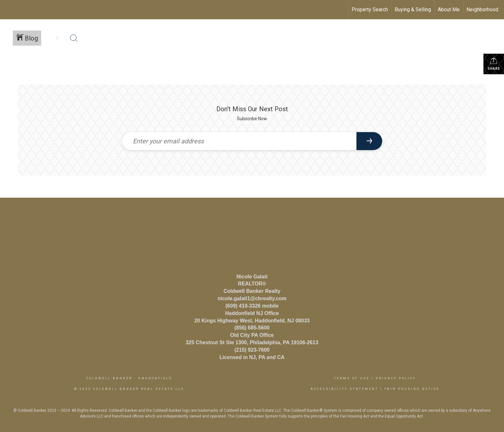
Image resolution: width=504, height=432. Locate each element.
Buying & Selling (413, 9)
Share (494, 64)
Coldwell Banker (109, 378)
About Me (449, 9)
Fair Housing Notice (412, 389)
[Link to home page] (8, 10)
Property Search (370, 9)
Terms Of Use (352, 378)
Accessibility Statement (344, 389)
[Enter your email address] (239, 141)
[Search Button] (74, 38)
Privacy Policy (396, 378)
